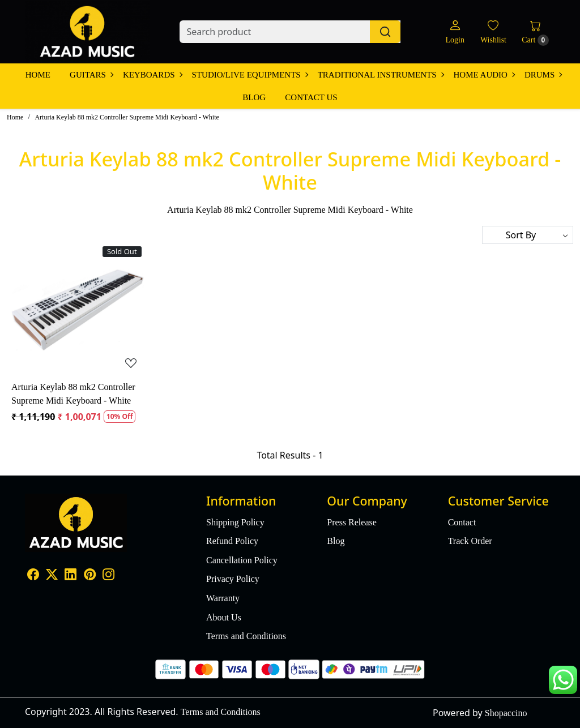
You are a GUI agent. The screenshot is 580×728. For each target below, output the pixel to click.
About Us (224, 617)
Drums (543, 75)
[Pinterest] (90, 576)
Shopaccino (506, 713)
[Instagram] (108, 576)
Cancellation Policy (242, 560)
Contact (462, 522)
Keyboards (152, 75)
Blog (254, 97)
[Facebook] (33, 576)
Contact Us (311, 97)
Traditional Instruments (381, 75)
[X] (52, 576)
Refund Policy (232, 541)
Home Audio (484, 75)
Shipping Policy (235, 522)
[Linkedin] (71, 576)
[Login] (455, 32)
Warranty (223, 598)
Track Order (470, 541)
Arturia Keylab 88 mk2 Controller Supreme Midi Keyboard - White (73, 394)
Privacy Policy (233, 579)
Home (38, 75)
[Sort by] (528, 235)
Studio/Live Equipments (250, 75)
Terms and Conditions (246, 636)
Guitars (91, 75)
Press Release (352, 522)
